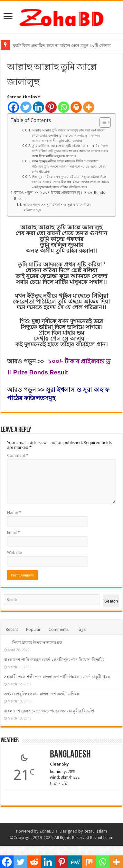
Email (14, 532)
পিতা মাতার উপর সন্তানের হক (37, 643)
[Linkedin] (38, 107)
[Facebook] (13, 107)
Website (14, 552)
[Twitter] (26, 107)
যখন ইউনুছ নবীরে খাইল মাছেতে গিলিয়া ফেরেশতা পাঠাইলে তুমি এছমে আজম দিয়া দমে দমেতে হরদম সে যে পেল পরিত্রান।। (69, 166)
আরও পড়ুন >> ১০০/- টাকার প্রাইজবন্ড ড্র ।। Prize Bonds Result (60, 196)
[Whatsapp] (64, 107)
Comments (59, 629)
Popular (33, 629)
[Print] (76, 107)
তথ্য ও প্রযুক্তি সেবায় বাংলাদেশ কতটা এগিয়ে (77, 707)
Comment (18, 455)
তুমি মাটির (30, 265)
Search (111, 601)
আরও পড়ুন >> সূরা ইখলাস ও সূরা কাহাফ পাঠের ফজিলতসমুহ (57, 207)
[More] (89, 107)
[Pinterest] (51, 107)
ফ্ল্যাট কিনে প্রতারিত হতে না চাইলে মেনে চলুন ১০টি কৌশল (62, 46)
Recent (12, 629)
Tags (81, 629)
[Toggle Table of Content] (102, 122)
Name (14, 512)
